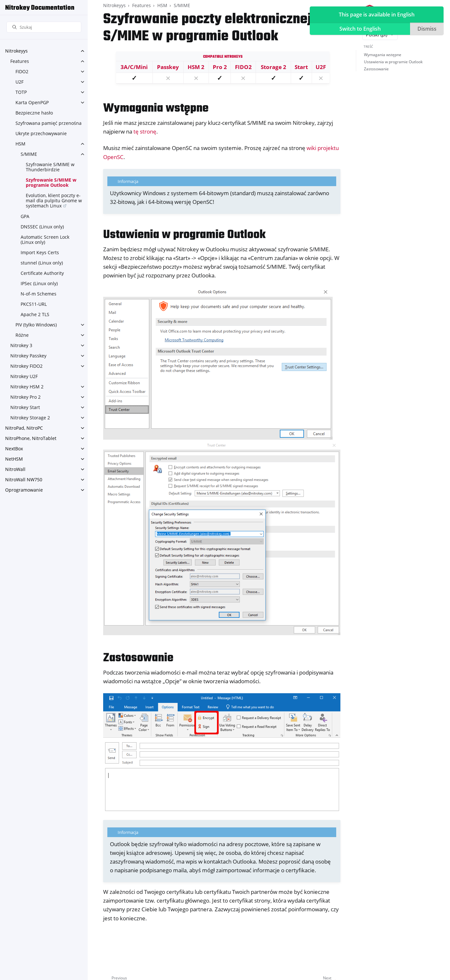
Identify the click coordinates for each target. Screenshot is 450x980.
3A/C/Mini (134, 67)
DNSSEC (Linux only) (42, 227)
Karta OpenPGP (32, 102)
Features (20, 61)
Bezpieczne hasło (34, 113)
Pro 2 (220, 67)
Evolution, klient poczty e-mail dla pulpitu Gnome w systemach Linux (54, 200)
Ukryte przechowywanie (41, 133)
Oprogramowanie (24, 490)
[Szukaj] (44, 27)
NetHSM (14, 459)
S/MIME (29, 154)
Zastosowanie (376, 69)
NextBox (14, 449)
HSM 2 (196, 67)
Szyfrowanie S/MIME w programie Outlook (51, 182)
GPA (25, 216)
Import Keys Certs (40, 252)
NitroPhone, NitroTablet (31, 438)
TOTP (21, 92)
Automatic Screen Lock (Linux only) (45, 240)
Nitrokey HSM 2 (27, 387)
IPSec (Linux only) (39, 283)
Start (301, 67)
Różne (22, 335)
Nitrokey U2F (24, 376)
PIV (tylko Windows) (36, 325)
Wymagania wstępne (383, 55)
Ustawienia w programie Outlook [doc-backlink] (184, 235)
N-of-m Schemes (39, 294)
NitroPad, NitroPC (24, 428)
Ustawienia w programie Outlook (393, 62)
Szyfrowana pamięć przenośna (49, 123)
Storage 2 (274, 67)
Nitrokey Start (25, 407)
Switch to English (360, 29)
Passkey (168, 67)
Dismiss (427, 29)
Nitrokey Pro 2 (25, 397)
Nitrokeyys (16, 51)
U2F (20, 82)
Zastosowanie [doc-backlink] (138, 658)
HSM (20, 144)
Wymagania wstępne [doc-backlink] (156, 109)
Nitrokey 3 (21, 345)
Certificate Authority (42, 273)
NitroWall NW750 (24, 480)
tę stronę (145, 131)
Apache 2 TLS (35, 314)
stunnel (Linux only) (42, 263)
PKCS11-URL (34, 304)
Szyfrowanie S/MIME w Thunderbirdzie (50, 167)
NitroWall (15, 469)
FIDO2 (22, 71)
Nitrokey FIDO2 (26, 366)
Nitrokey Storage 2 (30, 418)
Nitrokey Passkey (28, 356)
